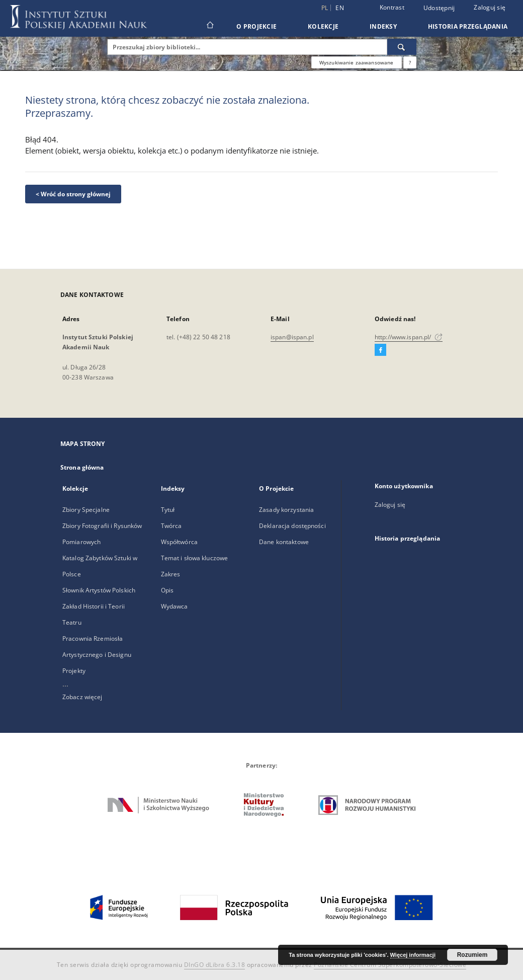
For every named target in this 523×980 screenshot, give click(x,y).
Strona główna (82, 467)
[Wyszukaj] (402, 47)
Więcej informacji (413, 955)
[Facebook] (380, 350)
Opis (167, 590)
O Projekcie (256, 26)
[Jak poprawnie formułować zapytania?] (410, 62)
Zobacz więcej (82, 697)
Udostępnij (439, 8)
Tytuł (168, 510)
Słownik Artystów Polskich (99, 590)
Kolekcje (323, 26)
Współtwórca (179, 542)
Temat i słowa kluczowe (195, 558)
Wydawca (175, 606)
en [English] (340, 8)
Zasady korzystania (286, 510)
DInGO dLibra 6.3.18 (215, 965)
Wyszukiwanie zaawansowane (357, 62)
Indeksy (383, 26)
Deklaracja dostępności (292, 526)
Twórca (171, 526)
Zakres (171, 574)
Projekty (74, 671)
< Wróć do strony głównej (73, 194)
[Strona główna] (209, 26)
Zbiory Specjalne (86, 510)
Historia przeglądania (468, 26)
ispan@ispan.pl (292, 337)
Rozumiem (472, 955)
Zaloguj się (490, 7)
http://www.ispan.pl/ (409, 337)
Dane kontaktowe (284, 542)
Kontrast (392, 7)
